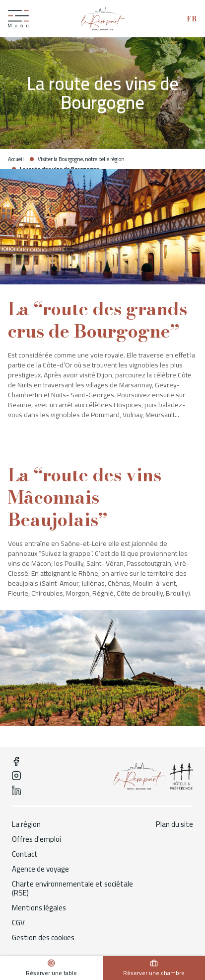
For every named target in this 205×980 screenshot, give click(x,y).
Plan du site (174, 824)
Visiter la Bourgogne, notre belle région (81, 159)
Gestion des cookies (43, 938)
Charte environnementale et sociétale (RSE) (72, 889)
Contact (25, 854)
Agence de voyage (40, 869)
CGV (18, 923)
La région (26, 824)
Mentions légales (39, 908)
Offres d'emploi (36, 839)
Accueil (16, 159)
